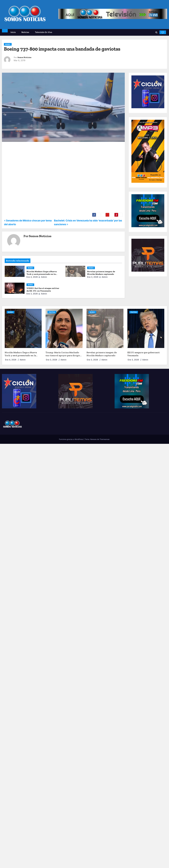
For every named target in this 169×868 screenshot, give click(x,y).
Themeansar (105, 439)
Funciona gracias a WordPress (71, 439)
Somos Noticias (24, 57)
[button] (156, 32)
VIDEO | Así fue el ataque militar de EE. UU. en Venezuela (43, 289)
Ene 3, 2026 (93, 277)
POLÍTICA (52, 312)
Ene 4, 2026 (32, 277)
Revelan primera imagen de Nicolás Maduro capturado (101, 273)
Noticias (25, 32)
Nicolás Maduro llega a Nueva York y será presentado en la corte (42, 274)
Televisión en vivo (44, 32)
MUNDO (8, 44)
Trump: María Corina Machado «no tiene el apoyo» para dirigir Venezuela (63, 355)
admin (43, 277)
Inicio (13, 32)
